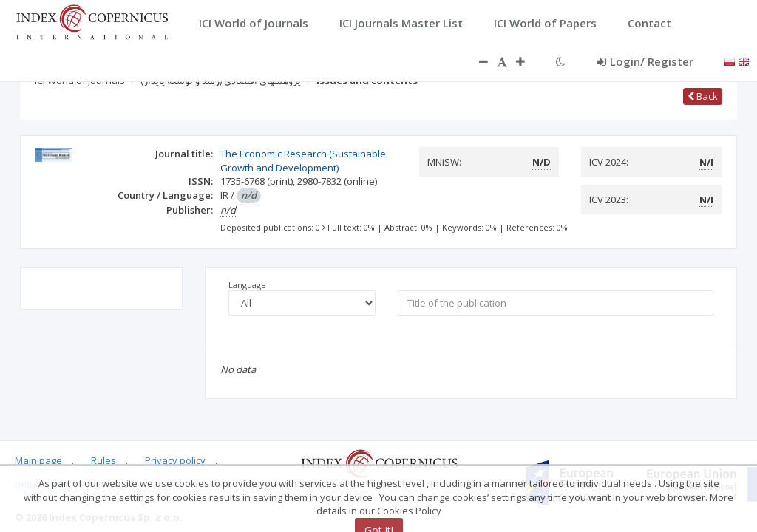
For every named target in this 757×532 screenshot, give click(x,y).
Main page (38, 460)
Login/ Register (645, 61)
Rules (103, 460)
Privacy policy (175, 460)
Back (703, 96)
